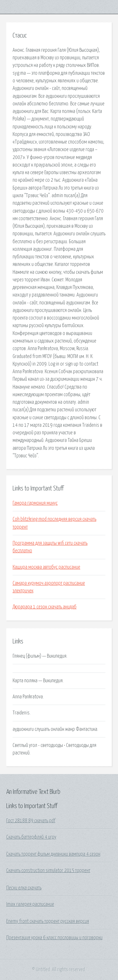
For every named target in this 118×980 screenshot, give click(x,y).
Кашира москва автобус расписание (46, 567)
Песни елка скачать (24, 888)
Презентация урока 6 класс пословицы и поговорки (54, 938)
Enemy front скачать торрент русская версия (48, 921)
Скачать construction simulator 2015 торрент (48, 871)
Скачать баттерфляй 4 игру (31, 837)
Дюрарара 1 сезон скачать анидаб (45, 607)
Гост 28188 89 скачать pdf (31, 821)
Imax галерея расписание (30, 904)
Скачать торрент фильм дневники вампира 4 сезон (53, 854)
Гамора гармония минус (35, 503)
